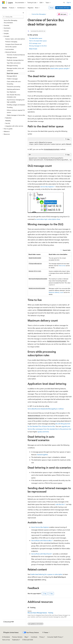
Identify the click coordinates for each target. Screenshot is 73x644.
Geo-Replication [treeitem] (12, 92)
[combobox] (13, 17)
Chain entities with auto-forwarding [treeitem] (14, 83)
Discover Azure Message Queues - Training (40, 613)
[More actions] (70, 14)
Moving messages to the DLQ (38, 46)
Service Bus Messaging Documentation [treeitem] (10, 21)
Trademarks (15, 640)
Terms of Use (6, 640)
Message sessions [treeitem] (12, 57)
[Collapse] (23, 13)
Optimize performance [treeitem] (13, 89)
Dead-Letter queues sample (59, 68)
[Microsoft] (4, 3)
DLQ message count (35, 43)
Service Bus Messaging (39, 14)
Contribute (34, 637)
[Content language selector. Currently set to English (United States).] (11, 632)
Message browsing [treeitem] (12, 66)
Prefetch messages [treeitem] (12, 79)
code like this (60, 504)
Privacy (42, 637)
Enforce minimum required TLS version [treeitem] (16, 111)
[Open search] (64, 3)
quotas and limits (43, 432)
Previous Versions (17, 637)
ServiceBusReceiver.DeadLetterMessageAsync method (46, 409)
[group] (50, 143)
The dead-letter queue (36, 38)
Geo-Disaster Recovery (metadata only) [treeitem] (13, 96)
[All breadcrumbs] (29, 14)
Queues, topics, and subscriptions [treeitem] (15, 39)
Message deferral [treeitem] (12, 76)
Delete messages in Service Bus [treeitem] (16, 115)
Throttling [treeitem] (10, 107)
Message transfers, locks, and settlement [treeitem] (15, 69)
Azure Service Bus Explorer (40, 527)
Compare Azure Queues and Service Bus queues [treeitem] (14, 45)
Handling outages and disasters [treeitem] (16, 105)
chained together (42, 455)
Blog (26, 637)
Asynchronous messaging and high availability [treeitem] (16, 101)
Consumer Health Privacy (55, 637)
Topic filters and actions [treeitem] (14, 63)
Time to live (62, 266)
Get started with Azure (63, 8)
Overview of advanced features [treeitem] (16, 55)
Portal (52, 8)
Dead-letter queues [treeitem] (12, 73)
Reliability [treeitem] (8, 121)
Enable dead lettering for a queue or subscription (46, 574)
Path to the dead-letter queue (38, 41)
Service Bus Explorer (47, 187)
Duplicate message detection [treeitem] (15, 60)
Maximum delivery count (56, 292)
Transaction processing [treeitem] (13, 86)
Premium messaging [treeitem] (11, 42)
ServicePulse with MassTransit (41, 554)
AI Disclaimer (6, 637)
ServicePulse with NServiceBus (41, 540)
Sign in (69, 2)
